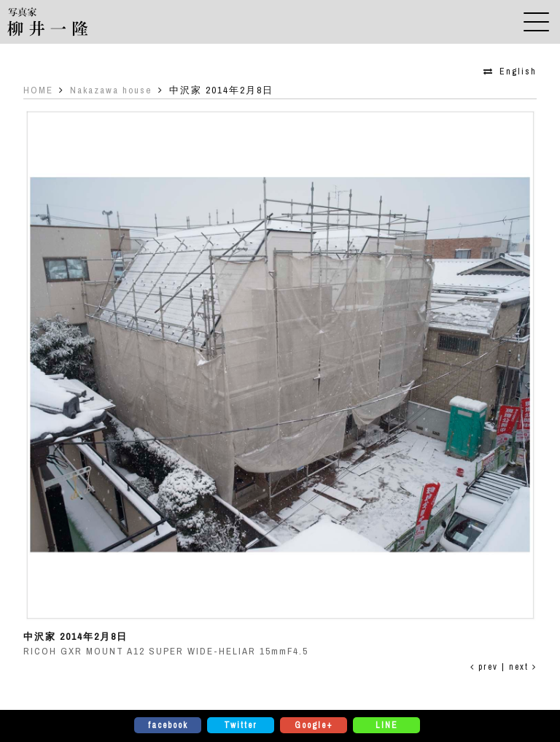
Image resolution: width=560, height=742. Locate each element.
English (518, 72)
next (523, 667)
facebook (168, 725)
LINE (387, 725)
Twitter (241, 725)
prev (484, 667)
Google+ (314, 725)
